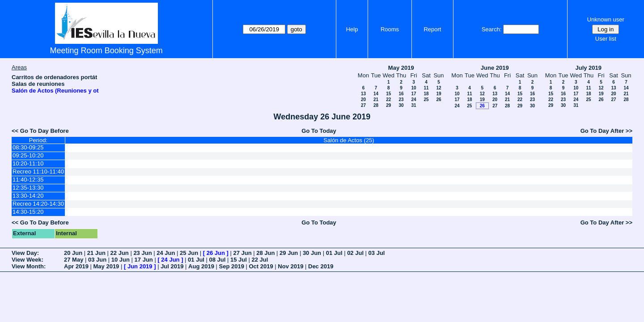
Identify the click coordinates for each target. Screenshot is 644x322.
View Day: (25, 253)
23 (401, 100)
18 (426, 94)
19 (439, 94)
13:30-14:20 (28, 196)
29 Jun (289, 253)
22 (388, 100)
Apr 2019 (76, 266)
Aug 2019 (201, 266)
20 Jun (73, 253)
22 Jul (260, 260)
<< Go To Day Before (40, 131)
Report (432, 29)
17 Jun (144, 260)
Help (352, 29)
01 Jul (334, 253)
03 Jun (97, 260)
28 (376, 105)
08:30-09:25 (28, 147)
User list (606, 39)
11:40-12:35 (28, 180)
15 (388, 94)
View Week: (28, 260)
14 (376, 94)
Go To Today (319, 131)
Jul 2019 (172, 266)
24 (413, 100)
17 (413, 94)
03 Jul (377, 253)
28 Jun (265, 253)
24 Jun (166, 253)
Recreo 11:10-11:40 (38, 172)
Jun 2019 (140, 266)
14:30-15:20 (28, 212)
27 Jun (242, 253)
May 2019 (401, 68)
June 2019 (495, 68)
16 (401, 94)
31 (413, 105)
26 (439, 100)
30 (401, 105)
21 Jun (96, 253)
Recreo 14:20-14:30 (38, 204)
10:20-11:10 (28, 163)
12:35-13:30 (28, 188)
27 (363, 105)
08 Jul (218, 260)
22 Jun (120, 253)
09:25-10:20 (28, 155)
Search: (492, 29)
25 (426, 100)
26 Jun (216, 253)
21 (376, 100)
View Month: (29, 266)
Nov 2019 (290, 266)
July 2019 (588, 68)
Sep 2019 (232, 266)
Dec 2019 (321, 266)
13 (363, 94)
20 (363, 100)
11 (426, 88)
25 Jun (189, 253)
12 (439, 88)
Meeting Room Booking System (106, 51)
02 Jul (355, 253)
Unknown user (606, 19)
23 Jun (142, 253)
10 (413, 88)
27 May (74, 260)
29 (388, 105)
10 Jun (121, 260)
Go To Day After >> (606, 131)
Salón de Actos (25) (349, 140)
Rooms (390, 29)
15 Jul (239, 260)
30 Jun (312, 253)
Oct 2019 (261, 266)
